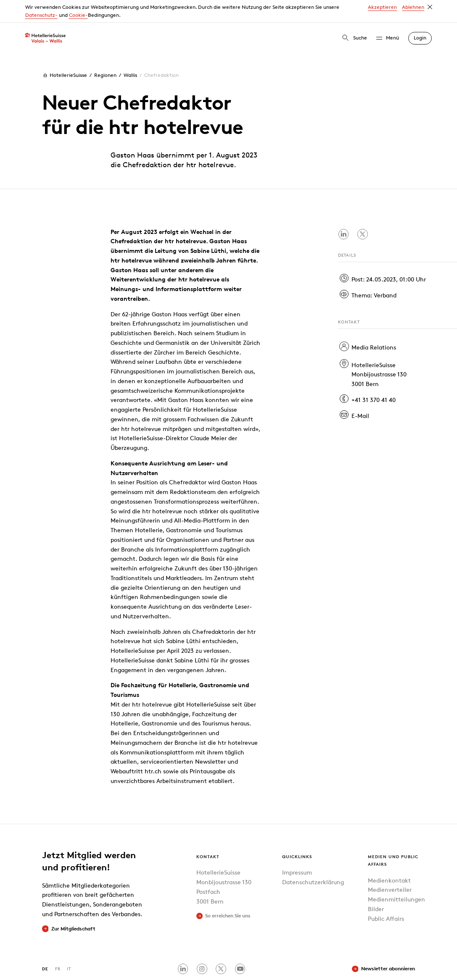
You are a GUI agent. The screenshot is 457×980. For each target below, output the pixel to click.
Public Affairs (386, 895)
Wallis (130, 52)
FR (58, 946)
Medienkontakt (389, 857)
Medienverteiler (390, 867)
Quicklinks (297, 834)
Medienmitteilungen (396, 876)
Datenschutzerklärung (313, 859)
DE (45, 946)
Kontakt (208, 834)
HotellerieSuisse (64, 52)
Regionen (105, 52)
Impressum (297, 850)
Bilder (376, 886)
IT (69, 946)
